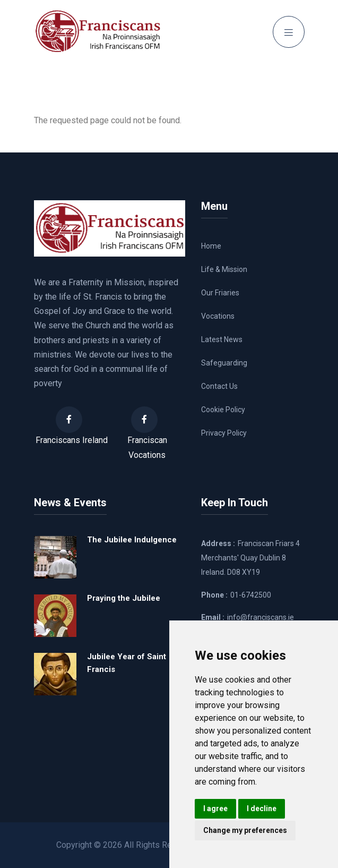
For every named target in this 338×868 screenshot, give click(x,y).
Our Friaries (220, 293)
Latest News (222, 339)
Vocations (218, 316)
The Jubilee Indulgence (132, 540)
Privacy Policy (224, 433)
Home (211, 246)
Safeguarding (224, 363)
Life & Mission (224, 269)
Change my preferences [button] (245, 830)
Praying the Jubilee (124, 598)
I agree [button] (215, 809)
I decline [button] (262, 809)
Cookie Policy (223, 410)
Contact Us (219, 386)
